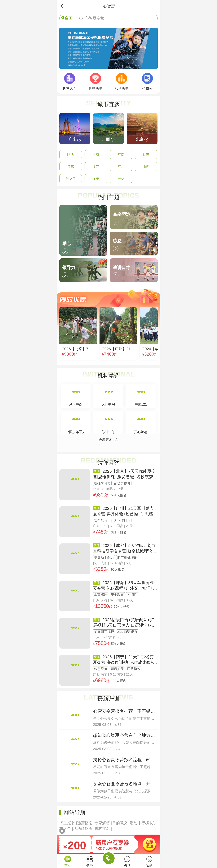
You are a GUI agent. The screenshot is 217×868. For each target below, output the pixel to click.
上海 (96, 155)
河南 (121, 155)
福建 (146, 155)
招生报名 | (68, 823)
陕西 (71, 155)
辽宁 (96, 179)
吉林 (121, 179)
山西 (146, 167)
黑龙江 (71, 179)
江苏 (71, 167)
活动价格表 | (84, 828)
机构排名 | (103, 828)
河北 (121, 167)
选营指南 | (86, 823)
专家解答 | (103, 823)
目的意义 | (121, 823)
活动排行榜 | (140, 823)
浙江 (96, 167)
